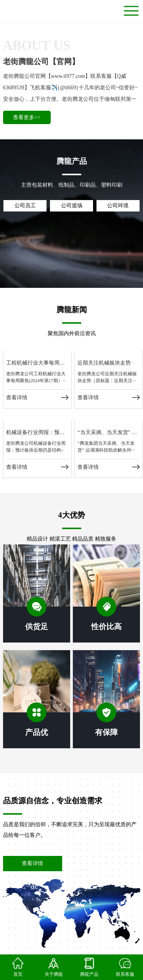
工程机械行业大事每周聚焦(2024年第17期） (37, 363)
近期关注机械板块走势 (104, 363)
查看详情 (17, 398)
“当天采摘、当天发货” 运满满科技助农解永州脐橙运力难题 (109, 432)
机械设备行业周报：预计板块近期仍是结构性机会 (37, 432)
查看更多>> (27, 117)
